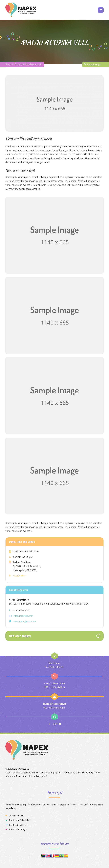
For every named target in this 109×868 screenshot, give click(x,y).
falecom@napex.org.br (55, 704)
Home (8, 64)
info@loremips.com (23, 616)
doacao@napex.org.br (55, 708)
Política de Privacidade (20, 820)
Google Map (19, 576)
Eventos (18, 64)
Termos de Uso (16, 815)
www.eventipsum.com (25, 621)
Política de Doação (18, 829)
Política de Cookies (18, 825)
